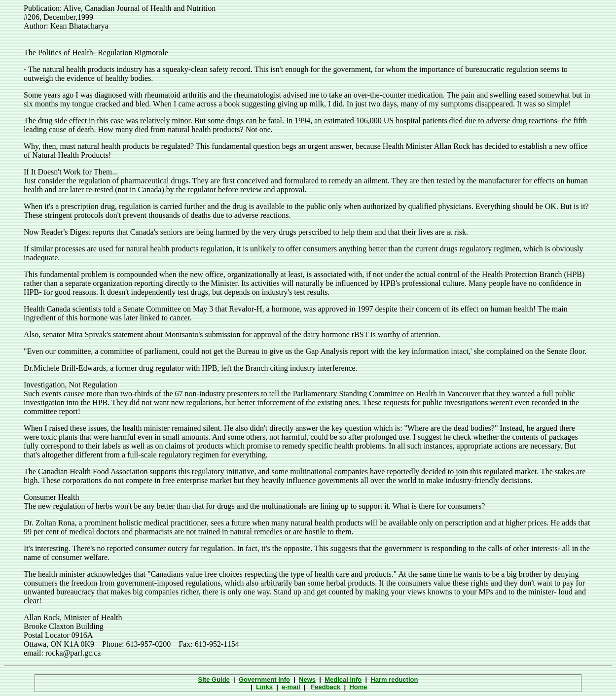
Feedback (326, 687)
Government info (264, 679)
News (307, 679)
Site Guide (214, 679)
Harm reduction (394, 679)
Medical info (343, 679)
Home (358, 687)
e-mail (291, 687)
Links (264, 687)
